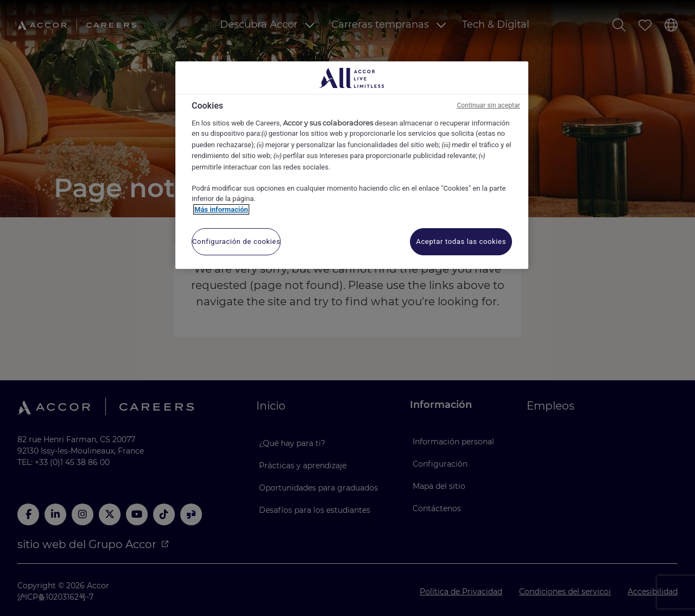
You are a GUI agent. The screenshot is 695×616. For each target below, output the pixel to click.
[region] (352, 165)
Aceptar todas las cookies (461, 241)
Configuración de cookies (236, 241)
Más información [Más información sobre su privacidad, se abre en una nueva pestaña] (221, 209)
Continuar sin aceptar (488, 105)
